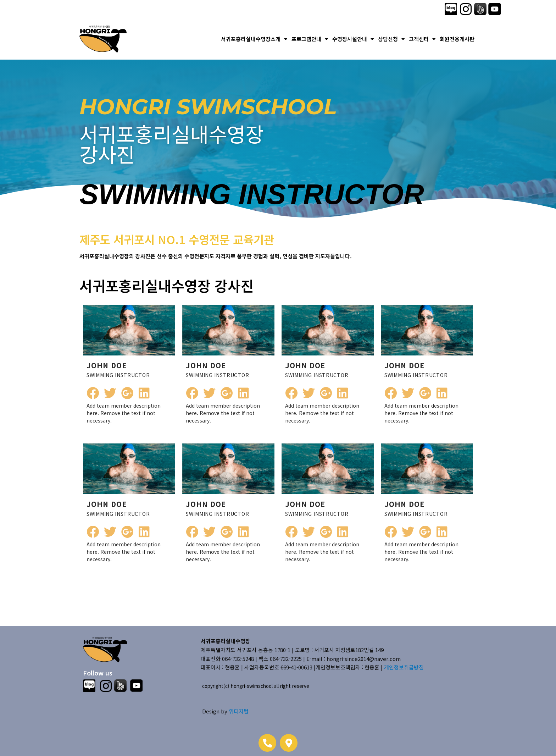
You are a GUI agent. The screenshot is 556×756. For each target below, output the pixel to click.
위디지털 (239, 711)
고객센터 (422, 39)
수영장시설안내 (353, 39)
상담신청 (391, 39)
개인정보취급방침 (404, 667)
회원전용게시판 (457, 39)
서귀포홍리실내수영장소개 (254, 39)
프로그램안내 (310, 39)
